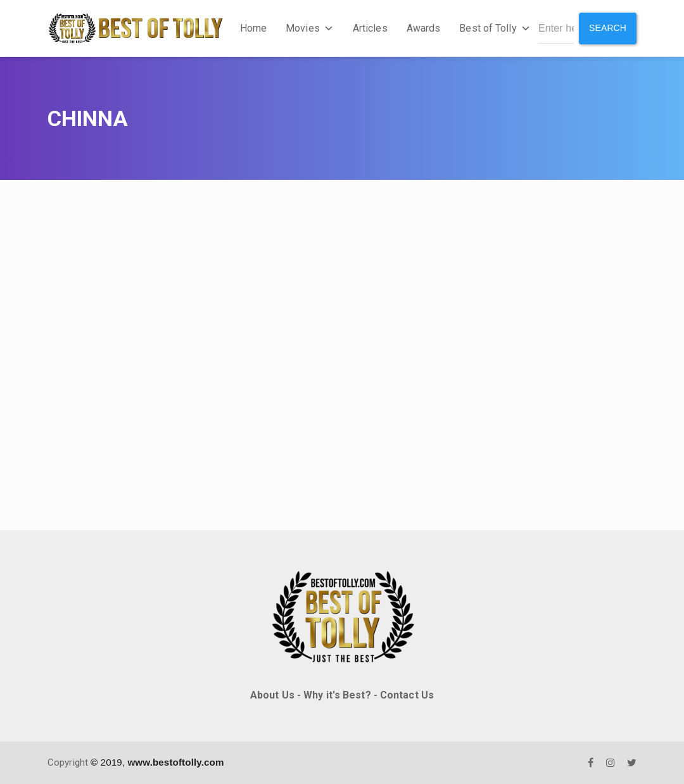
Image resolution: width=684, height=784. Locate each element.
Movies (310, 28)
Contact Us (407, 695)
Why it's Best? (337, 695)
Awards (424, 28)
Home (253, 28)
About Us (272, 695)
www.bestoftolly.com (175, 762)
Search (608, 28)
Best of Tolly (495, 28)
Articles (370, 28)
